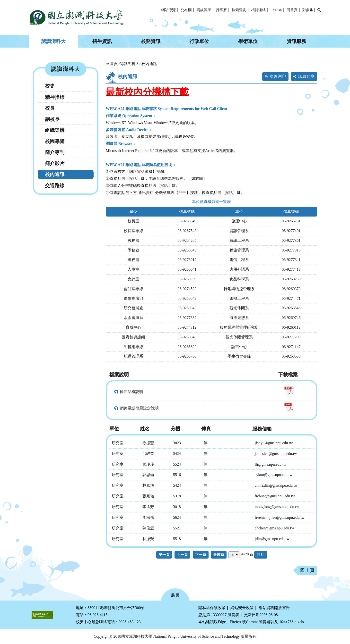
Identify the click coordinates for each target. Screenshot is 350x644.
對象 (307, 10)
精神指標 (55, 97)
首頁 (114, 64)
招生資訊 (102, 41)
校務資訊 (151, 41)
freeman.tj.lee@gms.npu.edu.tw (280, 517)
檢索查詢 (239, 10)
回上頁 (307, 570)
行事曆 (221, 10)
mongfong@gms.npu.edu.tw (277, 507)
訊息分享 (306, 76)
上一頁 (182, 555)
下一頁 (201, 555)
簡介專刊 (55, 152)
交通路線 (55, 185)
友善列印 (278, 76)
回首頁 (292, 10)
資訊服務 (297, 41)
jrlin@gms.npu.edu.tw (272, 539)
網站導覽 (168, 10)
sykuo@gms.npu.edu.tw (274, 475)
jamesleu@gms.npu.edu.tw (276, 454)
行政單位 (199, 41)
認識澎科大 (53, 41)
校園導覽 (55, 141)
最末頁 (219, 555)
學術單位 (248, 41)
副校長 (52, 119)
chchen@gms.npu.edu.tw (274, 528)
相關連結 (258, 10)
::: (159, 10)
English (276, 10)
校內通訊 (55, 174)
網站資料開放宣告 (274, 608)
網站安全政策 (242, 608)
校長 (50, 108)
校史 (50, 86)
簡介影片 (55, 163)
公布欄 (186, 10)
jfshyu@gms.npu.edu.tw (274, 443)
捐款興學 (204, 10)
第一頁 (164, 555)
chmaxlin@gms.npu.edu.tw (276, 485)
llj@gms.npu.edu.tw (271, 464)
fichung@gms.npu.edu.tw (275, 496)
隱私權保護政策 (212, 608)
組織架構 (55, 130)
